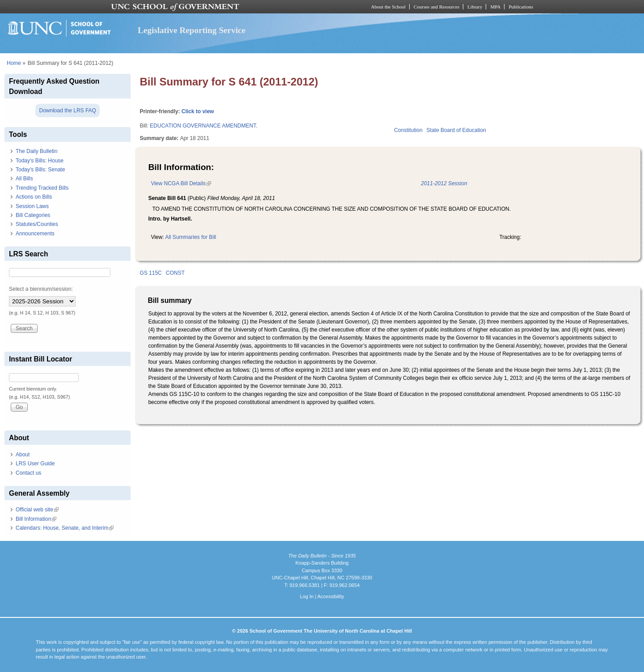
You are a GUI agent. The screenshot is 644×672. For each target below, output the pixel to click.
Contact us (28, 473)
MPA (495, 7)
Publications (521, 7)
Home (14, 63)
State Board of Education (456, 130)
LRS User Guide (35, 464)
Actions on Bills (34, 197)
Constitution (408, 130)
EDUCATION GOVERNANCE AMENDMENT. (203, 126)
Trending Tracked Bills (42, 188)
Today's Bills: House (40, 161)
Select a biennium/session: (41, 289)
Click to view (198, 111)
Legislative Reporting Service (192, 30)
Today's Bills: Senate (40, 170)
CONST (175, 273)
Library (475, 7)
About (23, 455)
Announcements (35, 234)
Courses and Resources (436, 7)
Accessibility (330, 596)
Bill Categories (33, 215)
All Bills (24, 179)
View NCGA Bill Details (181, 183)
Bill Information (36, 519)
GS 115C (150, 273)
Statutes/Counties (37, 224)
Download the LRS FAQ (67, 111)
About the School (388, 7)
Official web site (37, 510)
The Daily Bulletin (36, 151)
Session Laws (32, 206)
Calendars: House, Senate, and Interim (65, 528)
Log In (307, 596)
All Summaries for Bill (191, 237)
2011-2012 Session (444, 183)
